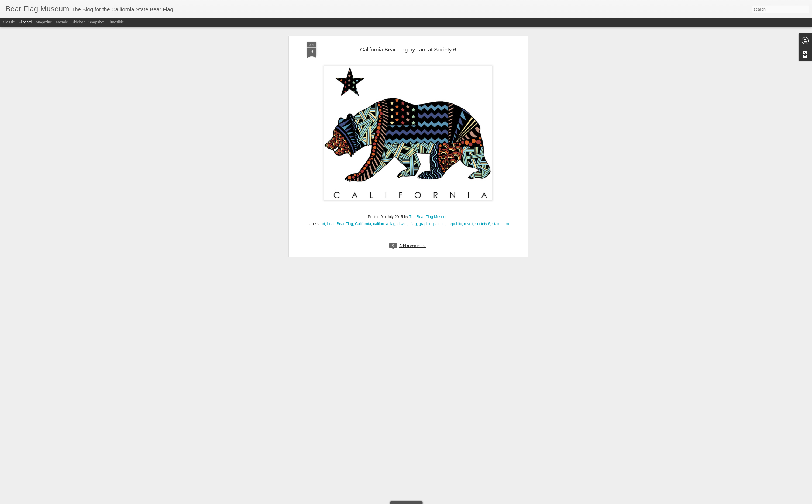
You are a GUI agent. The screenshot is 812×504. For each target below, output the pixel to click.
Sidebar (78, 22)
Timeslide (116, 22)
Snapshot (96, 22)
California (363, 72)
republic (455, 72)
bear (331, 72)
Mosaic (62, 22)
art (323, 72)
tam (506, 72)
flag (414, 72)
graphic (425, 72)
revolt (469, 72)
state (496, 72)
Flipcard (25, 22)
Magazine (44, 22)
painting (440, 72)
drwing (403, 72)
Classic (9, 22)
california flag (384, 72)
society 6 (483, 72)
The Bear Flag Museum (429, 65)
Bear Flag (345, 72)
